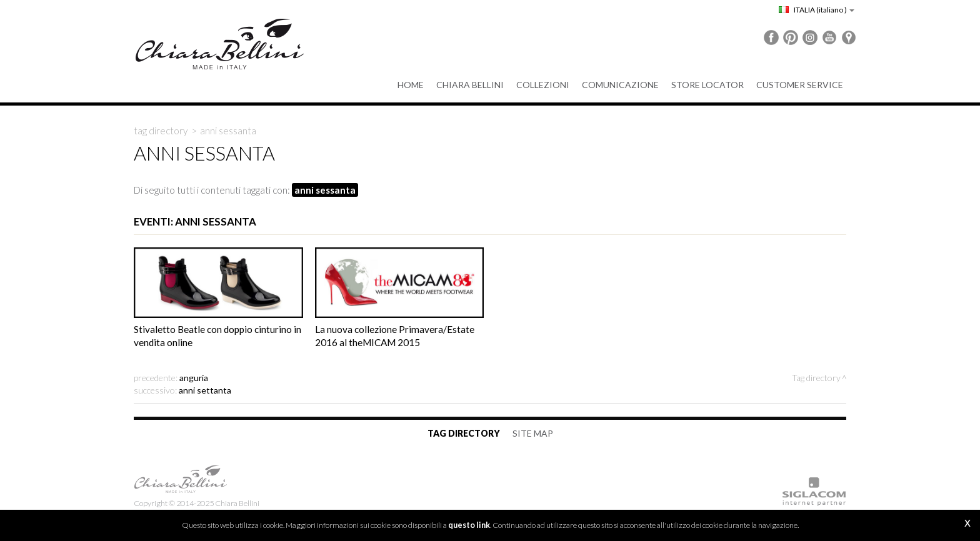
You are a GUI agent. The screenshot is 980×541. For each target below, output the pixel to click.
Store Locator (707, 85)
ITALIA (817, 10)
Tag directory (161, 131)
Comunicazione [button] (620, 85)
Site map (533, 433)
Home (411, 85)
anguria (194, 378)
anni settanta (205, 390)
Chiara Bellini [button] (470, 85)
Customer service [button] (800, 85)
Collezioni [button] (543, 85)
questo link (469, 525)
